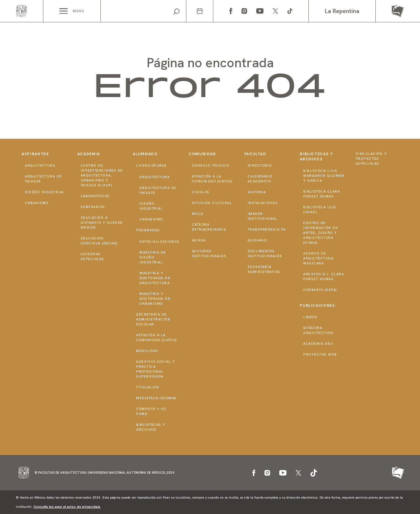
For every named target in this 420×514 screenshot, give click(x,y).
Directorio (260, 165)
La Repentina (342, 11)
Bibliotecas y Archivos (151, 427)
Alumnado (145, 154)
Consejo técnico (211, 165)
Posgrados (148, 230)
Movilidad (147, 351)
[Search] (143, 11)
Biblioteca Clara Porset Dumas (322, 194)
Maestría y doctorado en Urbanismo (155, 299)
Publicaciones (317, 305)
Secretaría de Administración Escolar (153, 319)
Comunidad (202, 154)
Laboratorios (95, 196)
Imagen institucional (263, 216)
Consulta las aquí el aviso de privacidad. (67, 507)
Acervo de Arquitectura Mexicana (318, 258)
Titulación (148, 387)
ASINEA (199, 240)
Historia (257, 192)
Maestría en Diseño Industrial (153, 257)
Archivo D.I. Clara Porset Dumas (324, 277)
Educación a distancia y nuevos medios (102, 223)
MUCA (198, 214)
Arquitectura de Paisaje (43, 179)
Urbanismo (37, 203)
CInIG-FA (201, 192)
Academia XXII (318, 344)
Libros (310, 317)
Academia (89, 154)
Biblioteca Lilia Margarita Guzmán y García (324, 176)
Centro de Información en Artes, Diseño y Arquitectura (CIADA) (321, 233)
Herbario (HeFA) (320, 290)
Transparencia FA (267, 229)
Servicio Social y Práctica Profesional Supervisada (156, 369)
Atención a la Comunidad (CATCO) (157, 338)
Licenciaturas (152, 165)
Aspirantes (35, 154)
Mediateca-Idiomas (157, 398)
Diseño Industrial (45, 192)
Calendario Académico (260, 179)
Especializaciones (160, 242)
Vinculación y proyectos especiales (371, 159)
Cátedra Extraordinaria (209, 227)
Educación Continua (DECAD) (99, 241)
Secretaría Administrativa (264, 269)
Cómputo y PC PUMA (151, 411)
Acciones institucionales (209, 254)
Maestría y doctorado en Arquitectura (155, 278)
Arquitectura (40, 165)
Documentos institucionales (265, 254)
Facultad (255, 154)
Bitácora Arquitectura (318, 330)
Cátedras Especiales (93, 257)
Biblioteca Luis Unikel (320, 210)
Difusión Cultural (212, 203)
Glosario (258, 240)
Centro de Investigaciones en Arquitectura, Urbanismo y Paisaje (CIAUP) (102, 175)
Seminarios (93, 207)
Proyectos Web (320, 354)
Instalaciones (263, 203)
